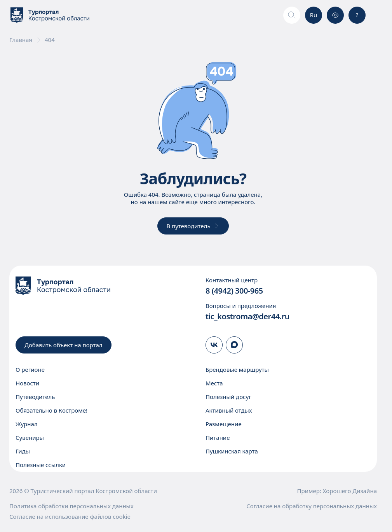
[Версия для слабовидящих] (335, 15)
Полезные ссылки (41, 465)
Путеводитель (35, 397)
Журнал (27, 424)
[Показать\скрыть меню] (376, 15)
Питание (218, 437)
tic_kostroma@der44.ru (247, 316)
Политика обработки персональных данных (71, 506)
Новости (27, 383)
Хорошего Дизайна (350, 491)
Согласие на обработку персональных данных (312, 506)
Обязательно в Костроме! (51, 410)
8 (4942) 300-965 (234, 291)
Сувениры (30, 437)
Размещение (224, 424)
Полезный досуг (228, 397)
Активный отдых (229, 410)
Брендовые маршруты (237, 369)
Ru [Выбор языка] (314, 15)
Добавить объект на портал (64, 345)
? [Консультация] (357, 15)
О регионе (30, 369)
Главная (21, 40)
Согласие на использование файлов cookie (70, 517)
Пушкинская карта (232, 451)
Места (214, 383)
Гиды (23, 451)
